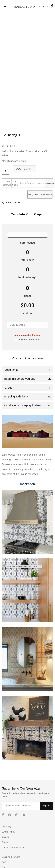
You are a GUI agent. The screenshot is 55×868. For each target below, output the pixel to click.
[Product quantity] (5, 171)
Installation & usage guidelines (23, 405)
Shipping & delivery (16, 396)
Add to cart (24, 169)
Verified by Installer (29, 340)
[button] (12, 203)
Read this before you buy (20, 379)
